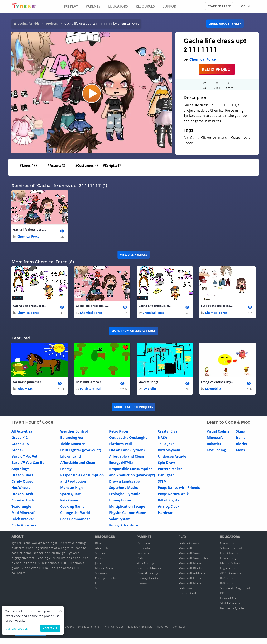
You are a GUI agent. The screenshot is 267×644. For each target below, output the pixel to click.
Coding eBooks (106, 579)
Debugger (166, 476)
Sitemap (101, 574)
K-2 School (228, 579)
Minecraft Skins (189, 554)
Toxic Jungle (21, 507)
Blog (98, 544)
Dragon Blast (22, 476)
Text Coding (216, 451)
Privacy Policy (114, 627)
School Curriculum (233, 549)
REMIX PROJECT (217, 69)
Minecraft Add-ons (192, 574)
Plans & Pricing (147, 574)
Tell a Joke (166, 444)
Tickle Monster (72, 444)
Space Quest (71, 495)
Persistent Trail (91, 389)
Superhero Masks (123, 488)
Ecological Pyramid (125, 495)
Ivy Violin (149, 389)
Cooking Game (72, 507)
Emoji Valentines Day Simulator (218, 383)
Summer (143, 584)
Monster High (72, 488)
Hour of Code (188, 594)
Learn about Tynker (225, 23)
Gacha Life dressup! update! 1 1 (30, 306)
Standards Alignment (235, 589)
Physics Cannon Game (128, 513)
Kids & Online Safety (140, 627)
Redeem (142, 559)
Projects (52, 23)
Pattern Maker (170, 469)
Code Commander (75, 520)
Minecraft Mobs (190, 564)
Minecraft (215, 438)
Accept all (50, 628)
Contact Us (179, 627)
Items (241, 438)
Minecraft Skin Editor (193, 559)
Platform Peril (121, 444)
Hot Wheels (21, 488)
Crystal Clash (169, 432)
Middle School (230, 564)
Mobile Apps (104, 569)
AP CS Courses (230, 574)
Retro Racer (119, 432)
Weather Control (74, 432)
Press (99, 559)
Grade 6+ (19, 451)
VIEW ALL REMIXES (133, 255)
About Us (102, 549)
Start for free (219, 6)
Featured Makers (149, 569)
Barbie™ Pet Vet (24, 457)
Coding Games (189, 544)
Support (101, 554)
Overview (144, 544)
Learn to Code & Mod (229, 423)
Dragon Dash (22, 495)
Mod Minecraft (24, 513)
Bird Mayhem (169, 451)
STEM (162, 482)
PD (222, 594)
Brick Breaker (23, 520)
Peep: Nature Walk (173, 495)
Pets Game (69, 501)
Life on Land (71, 457)
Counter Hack (23, 501)
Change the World (75, 513)
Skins (240, 432)
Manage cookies (17, 628)
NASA (162, 438)
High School (229, 569)
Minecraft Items (190, 579)
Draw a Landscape (124, 482)
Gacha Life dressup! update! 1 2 (155, 306)
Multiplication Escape (127, 507)
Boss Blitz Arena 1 (89, 383)
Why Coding (145, 564)
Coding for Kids (28, 23)
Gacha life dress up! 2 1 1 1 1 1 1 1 (30, 230)
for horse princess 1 (27, 383)
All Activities (22, 432)
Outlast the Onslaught (128, 438)
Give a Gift (144, 554)
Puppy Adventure (123, 526)
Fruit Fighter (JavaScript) (81, 451)
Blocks (241, 444)
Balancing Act (72, 438)
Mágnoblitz (213, 389)
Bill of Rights (168, 501)
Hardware (166, 513)
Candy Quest (22, 482)
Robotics (214, 444)
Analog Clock (169, 507)
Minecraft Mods (190, 584)
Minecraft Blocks (190, 569)
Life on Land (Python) (127, 451)
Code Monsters (24, 526)
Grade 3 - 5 (20, 444)
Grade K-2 (20, 438)
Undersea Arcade (172, 457)
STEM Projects (230, 604)
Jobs (98, 564)
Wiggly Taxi (25, 389)
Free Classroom (231, 554)
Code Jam (185, 589)
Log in (245, 6)
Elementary (228, 559)
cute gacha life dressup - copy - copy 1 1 (218, 306)
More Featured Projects (134, 407)
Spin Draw (166, 463)
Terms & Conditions (88, 627)
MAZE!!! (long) (148, 383)
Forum (100, 584)
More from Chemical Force (133, 331)
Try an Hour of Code (32, 423)
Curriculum (145, 549)
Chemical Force (203, 59)
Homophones (120, 501)
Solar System (120, 520)
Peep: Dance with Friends (179, 488)
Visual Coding (218, 432)
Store (99, 589)
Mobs (240, 451)
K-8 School (228, 584)
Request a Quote (232, 609)
